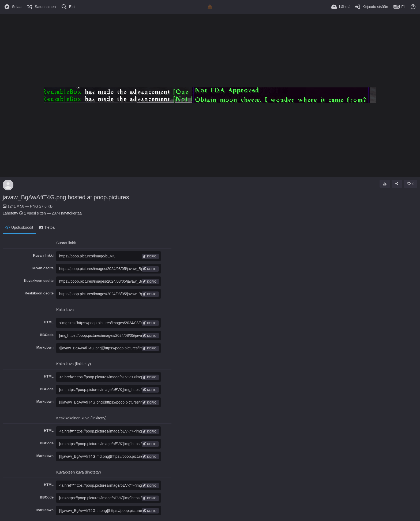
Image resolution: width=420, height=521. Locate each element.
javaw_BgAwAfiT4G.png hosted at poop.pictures (66, 197)
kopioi (150, 256)
